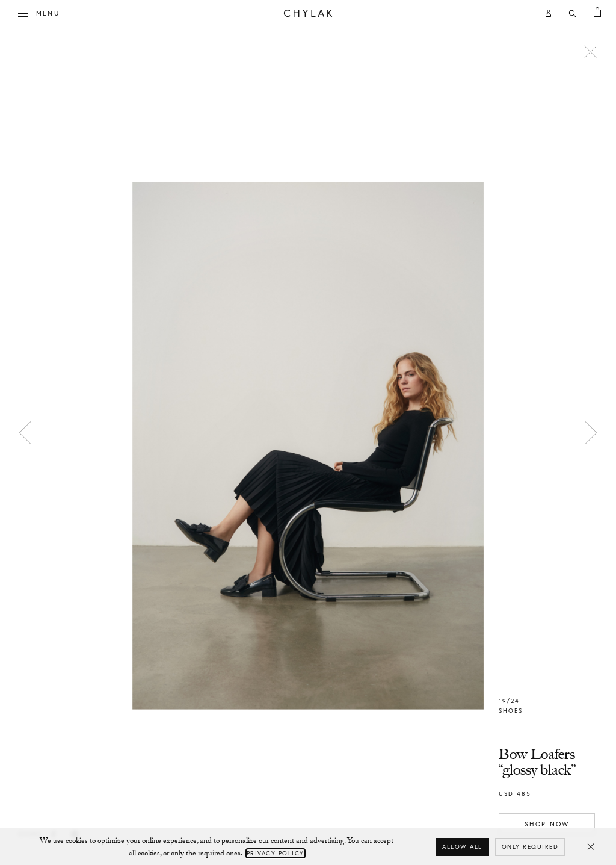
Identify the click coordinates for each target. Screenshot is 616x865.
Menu (39, 12)
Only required (530, 847)
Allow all (462, 847)
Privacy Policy (276, 853)
